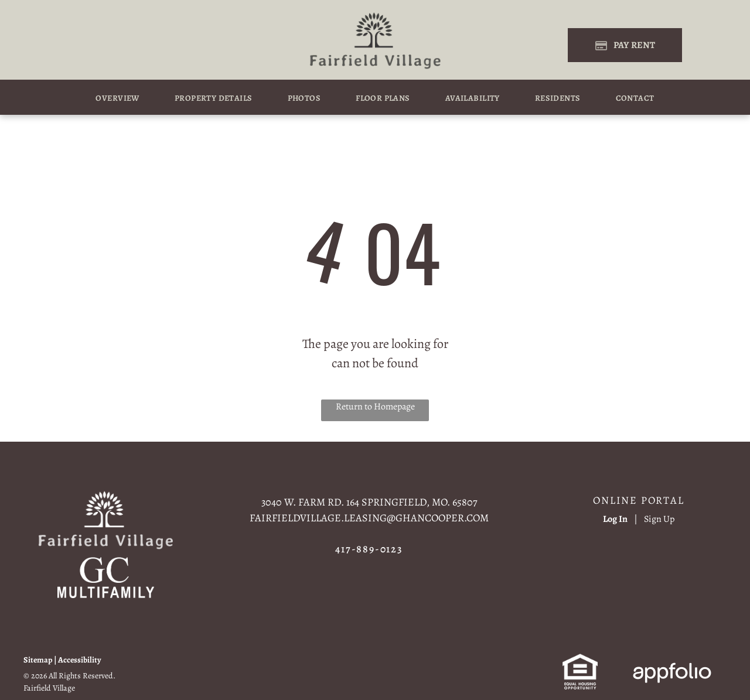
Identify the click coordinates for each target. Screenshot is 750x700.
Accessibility (80, 660)
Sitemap (38, 660)
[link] (106, 564)
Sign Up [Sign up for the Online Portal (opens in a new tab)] (659, 519)
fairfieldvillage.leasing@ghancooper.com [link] (369, 518)
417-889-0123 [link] (369, 549)
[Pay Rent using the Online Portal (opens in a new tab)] (625, 45)
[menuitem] (117, 98)
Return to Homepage (375, 407)
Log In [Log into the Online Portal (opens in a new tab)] (615, 519)
